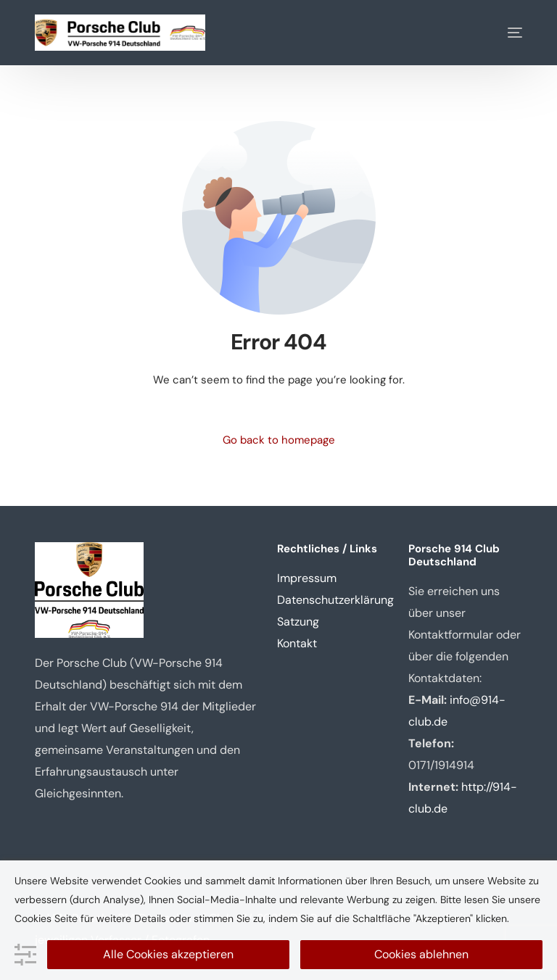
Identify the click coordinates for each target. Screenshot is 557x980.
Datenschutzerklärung (335, 600)
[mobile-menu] (504, 33)
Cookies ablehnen (421, 954)
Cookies (33, 918)
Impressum (307, 578)
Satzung (298, 622)
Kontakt (297, 643)
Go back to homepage (279, 440)
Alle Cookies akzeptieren (168, 954)
